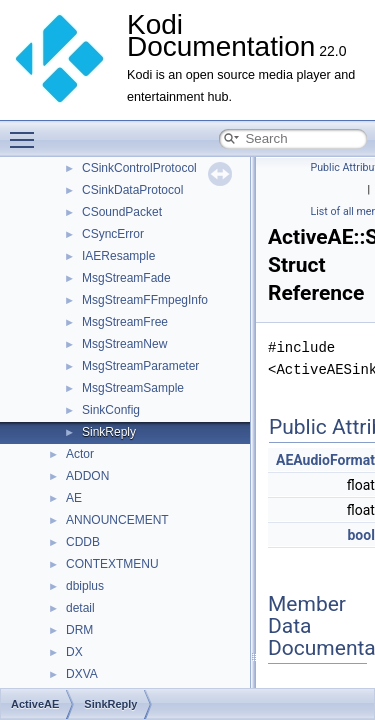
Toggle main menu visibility (27, 131)
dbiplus (85, 586)
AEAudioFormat (325, 460)
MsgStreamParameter (140, 366)
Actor (80, 454)
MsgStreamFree (125, 322)
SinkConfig (111, 410)
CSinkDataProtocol (132, 190)
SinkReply (109, 432)
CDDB (83, 542)
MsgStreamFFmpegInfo (145, 300)
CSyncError (113, 234)
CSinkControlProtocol (139, 168)
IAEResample (118, 256)
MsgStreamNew (124, 344)
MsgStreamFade (126, 278)
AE (74, 498)
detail (80, 608)
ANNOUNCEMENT (117, 520)
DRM (79, 630)
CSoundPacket (122, 212)
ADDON (87, 476)
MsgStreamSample (133, 388)
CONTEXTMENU (112, 564)
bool (360, 535)
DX (74, 652)
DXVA (82, 674)
